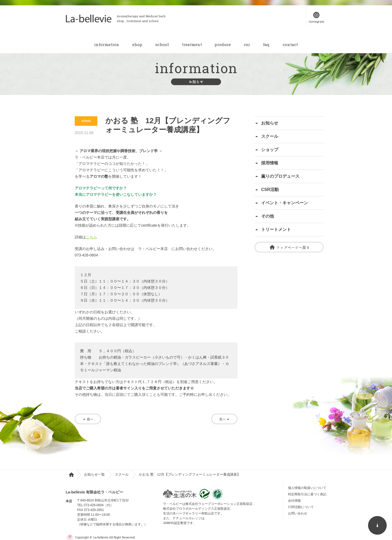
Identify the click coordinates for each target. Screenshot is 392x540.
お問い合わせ (299, 513)
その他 (268, 216)
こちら (91, 237)
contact (290, 44)
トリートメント (276, 229)
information (107, 44)
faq (266, 44)
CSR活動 (270, 190)
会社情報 (294, 501)
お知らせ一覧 (94, 474)
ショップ (270, 150)
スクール (270, 136)
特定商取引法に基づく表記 (307, 494)
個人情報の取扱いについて (307, 488)
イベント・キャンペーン (285, 203)
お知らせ (270, 123)
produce (223, 44)
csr (247, 44)
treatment (192, 44)
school (162, 44)
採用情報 (270, 163)
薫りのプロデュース (280, 176)
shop (137, 44)
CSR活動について (301, 507)
